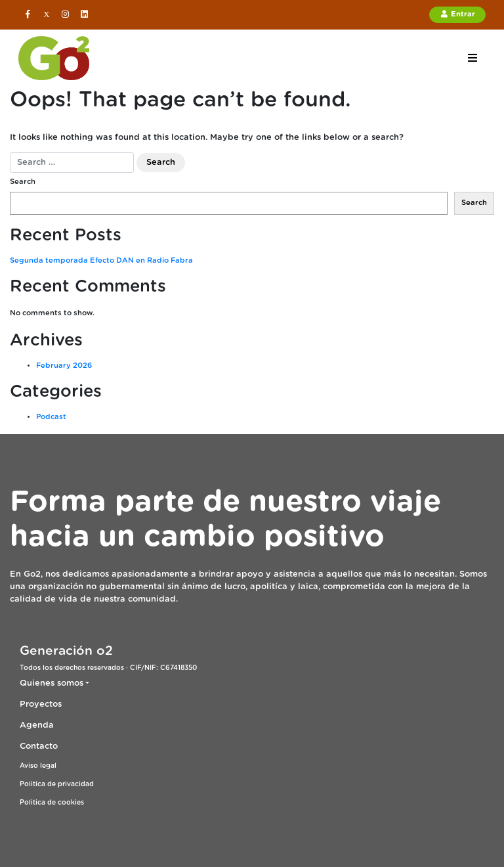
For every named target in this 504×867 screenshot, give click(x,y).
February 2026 (64, 366)
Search (23, 182)
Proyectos (41, 704)
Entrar (457, 14)
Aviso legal (38, 766)
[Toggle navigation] (472, 58)
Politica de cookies (52, 803)
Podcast (51, 417)
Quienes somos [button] (52, 683)
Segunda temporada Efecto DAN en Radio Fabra (101, 260)
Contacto (39, 746)
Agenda (37, 725)
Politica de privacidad (57, 784)
